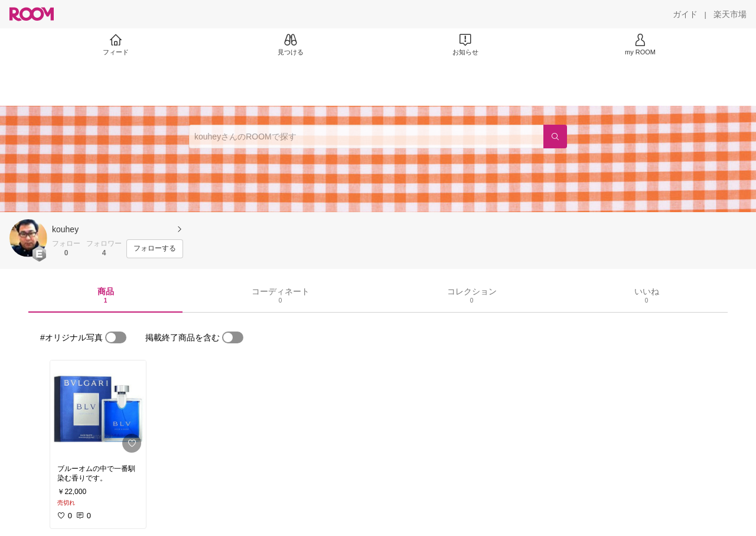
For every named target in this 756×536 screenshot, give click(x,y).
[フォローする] (155, 249)
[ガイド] (685, 14)
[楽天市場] (730, 14)
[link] (98, 409)
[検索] (555, 137)
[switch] (116, 337)
